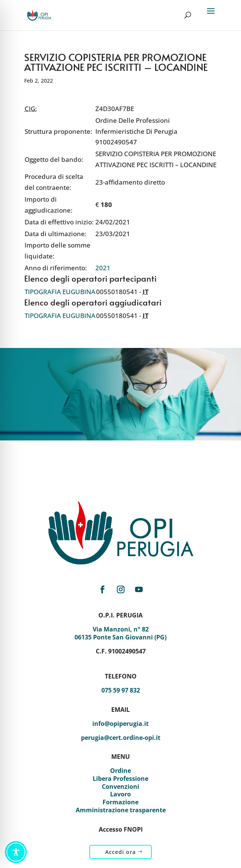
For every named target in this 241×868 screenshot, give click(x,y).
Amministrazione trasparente (121, 810)
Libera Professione (120, 779)
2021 (103, 268)
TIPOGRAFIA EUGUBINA (60, 292)
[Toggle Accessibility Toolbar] (16, 852)
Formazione (120, 802)
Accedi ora (120, 852)
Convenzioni (120, 787)
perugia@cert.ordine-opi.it (121, 738)
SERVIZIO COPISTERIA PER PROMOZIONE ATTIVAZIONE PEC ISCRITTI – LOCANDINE (116, 62)
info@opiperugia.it (120, 724)
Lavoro (120, 794)
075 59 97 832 (121, 690)
